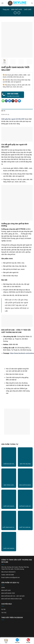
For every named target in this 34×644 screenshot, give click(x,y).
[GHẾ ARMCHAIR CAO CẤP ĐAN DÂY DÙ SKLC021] (9, 518)
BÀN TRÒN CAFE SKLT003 (9, 485)
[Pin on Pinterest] (16, 101)
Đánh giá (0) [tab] (5, 114)
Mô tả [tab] (3, 111)
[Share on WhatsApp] (3, 101)
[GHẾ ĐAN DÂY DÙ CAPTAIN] (9, 455)
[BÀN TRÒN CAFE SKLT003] (9, 476)
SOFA (3, 588)
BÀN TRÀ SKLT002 (25, 464)
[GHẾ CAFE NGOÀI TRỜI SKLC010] (9, 539)
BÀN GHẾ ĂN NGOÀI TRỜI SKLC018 (25, 485)
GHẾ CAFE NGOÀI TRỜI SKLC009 (9, 506)
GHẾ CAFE (28, 10)
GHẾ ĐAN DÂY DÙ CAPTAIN (9, 464)
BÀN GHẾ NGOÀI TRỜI (8, 593)
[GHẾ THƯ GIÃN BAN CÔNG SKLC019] (25, 518)
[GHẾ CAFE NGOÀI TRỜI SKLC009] (9, 497)
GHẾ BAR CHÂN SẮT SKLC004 (25, 506)
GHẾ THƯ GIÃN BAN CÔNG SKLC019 (25, 527)
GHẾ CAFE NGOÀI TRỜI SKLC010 (9, 549)
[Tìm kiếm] (32, 3)
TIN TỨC (4, 613)
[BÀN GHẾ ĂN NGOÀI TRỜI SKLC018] (25, 476)
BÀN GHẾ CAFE (17, 10)
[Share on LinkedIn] (19, 101)
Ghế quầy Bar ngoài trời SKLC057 (13, 119)
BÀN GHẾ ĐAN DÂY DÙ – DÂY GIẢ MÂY (13, 596)
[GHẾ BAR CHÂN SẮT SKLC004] (25, 497)
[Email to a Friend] (13, 101)
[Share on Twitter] (10, 101)
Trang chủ (6, 10)
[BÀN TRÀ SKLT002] (25, 455)
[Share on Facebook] (6, 101)
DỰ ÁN (3, 609)
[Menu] (2, 3)
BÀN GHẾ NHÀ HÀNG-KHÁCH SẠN (12, 599)
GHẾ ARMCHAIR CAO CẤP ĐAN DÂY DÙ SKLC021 (9, 527)
